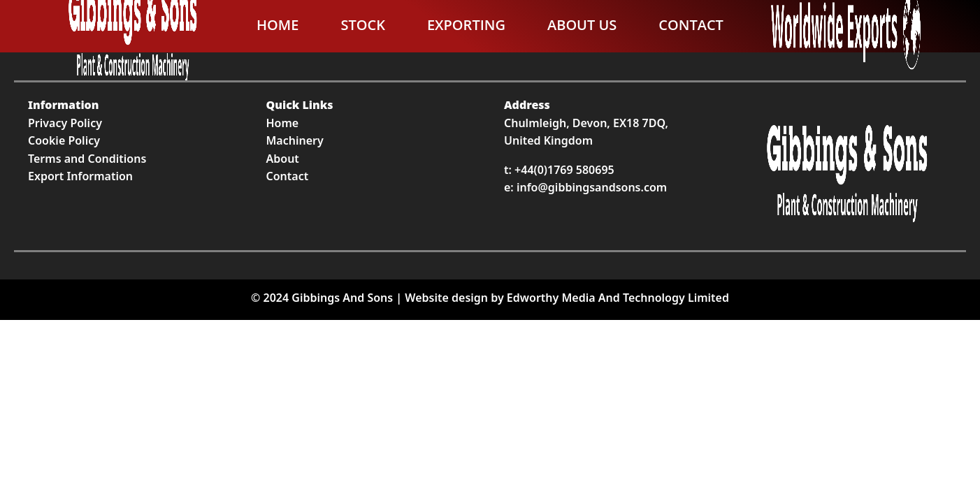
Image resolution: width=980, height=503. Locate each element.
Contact (691, 25)
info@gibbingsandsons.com (592, 187)
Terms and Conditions (87, 159)
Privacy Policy (65, 123)
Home (278, 25)
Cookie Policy (64, 140)
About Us (582, 25)
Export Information (80, 176)
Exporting (466, 25)
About (283, 159)
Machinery (295, 140)
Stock (362, 25)
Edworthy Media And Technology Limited (618, 298)
